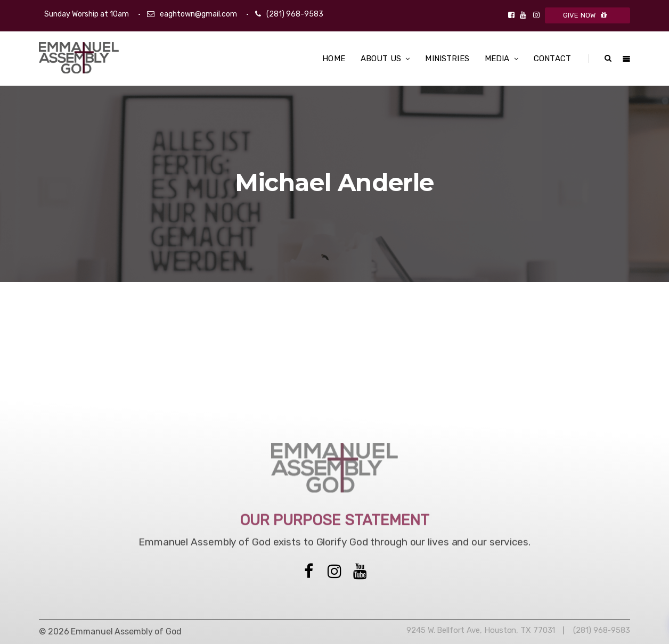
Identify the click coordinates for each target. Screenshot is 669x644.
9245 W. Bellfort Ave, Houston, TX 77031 (481, 630)
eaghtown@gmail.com (198, 14)
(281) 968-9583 (295, 14)
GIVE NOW (588, 15)
